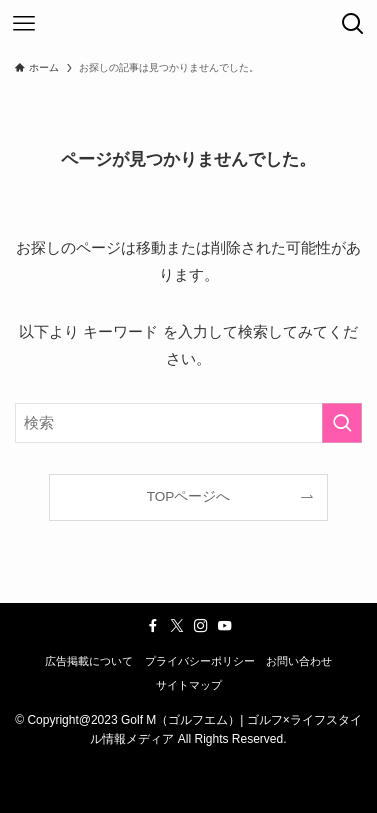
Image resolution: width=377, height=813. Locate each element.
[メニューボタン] (24, 24)
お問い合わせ (299, 661)
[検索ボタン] (353, 24)
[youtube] (225, 626)
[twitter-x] (177, 626)
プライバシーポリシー (200, 661)
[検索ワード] (188, 423)
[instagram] (201, 626)
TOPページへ (189, 496)
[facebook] (153, 626)
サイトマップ (189, 685)
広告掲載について (89, 661)
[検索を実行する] (342, 423)
